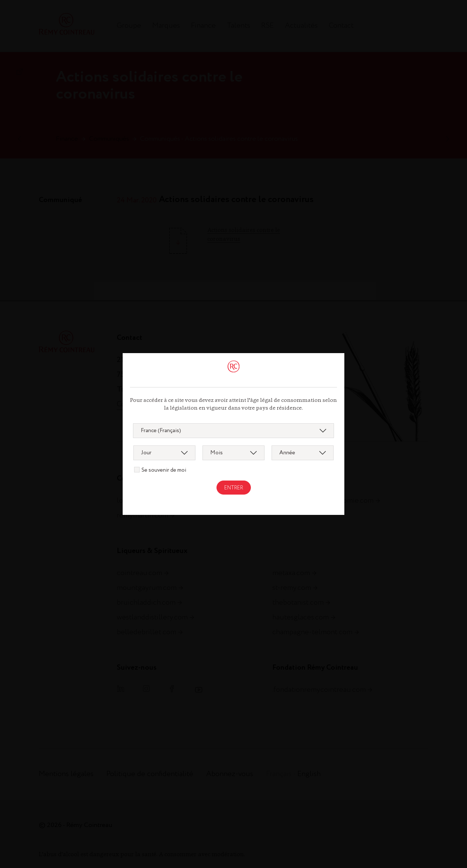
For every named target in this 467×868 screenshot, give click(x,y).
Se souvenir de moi (164, 470)
